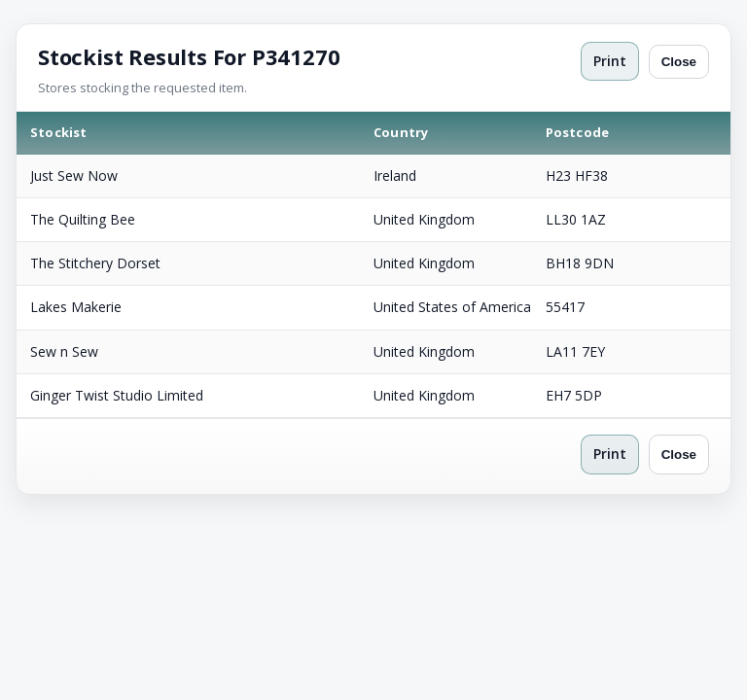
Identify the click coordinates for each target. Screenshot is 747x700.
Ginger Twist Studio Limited (117, 395)
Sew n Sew (64, 351)
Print (610, 61)
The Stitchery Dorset (95, 263)
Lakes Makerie (76, 307)
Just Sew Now (74, 175)
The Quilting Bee (83, 219)
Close (679, 62)
